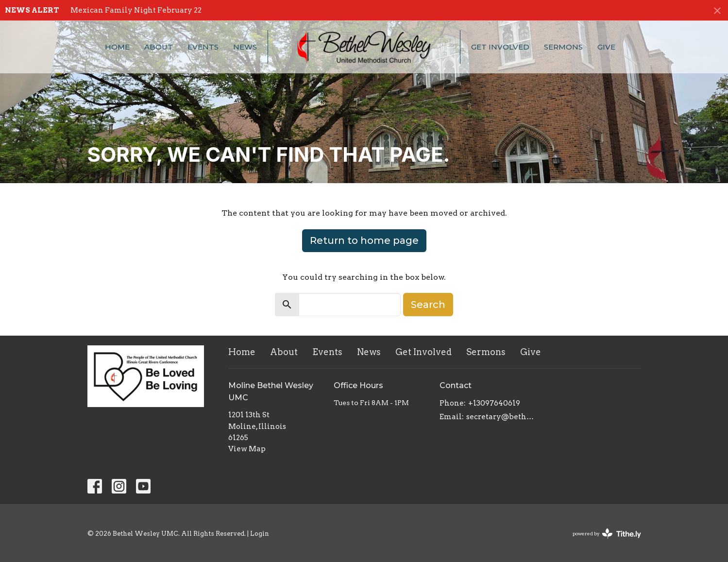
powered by (607, 534)
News (245, 47)
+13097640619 (494, 403)
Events (203, 47)
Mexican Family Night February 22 (136, 10)
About (159, 47)
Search (428, 305)
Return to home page (364, 240)
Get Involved (500, 47)
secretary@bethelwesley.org (501, 417)
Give (606, 47)
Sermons (563, 47)
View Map (247, 449)
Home (117, 47)
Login (260, 534)
